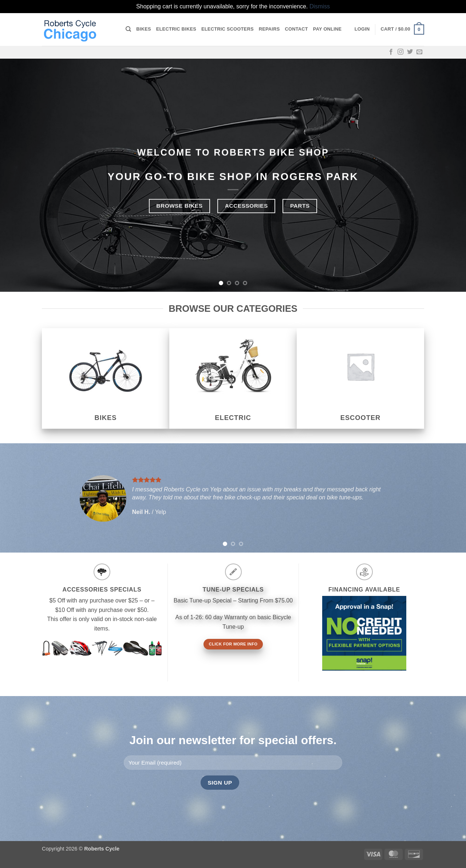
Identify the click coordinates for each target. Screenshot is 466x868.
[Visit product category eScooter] (360, 378)
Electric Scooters (228, 29)
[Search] (128, 29)
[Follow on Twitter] (410, 52)
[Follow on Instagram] (400, 52)
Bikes (143, 29)
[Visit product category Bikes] (106, 378)
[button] (362, 29)
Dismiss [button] (320, 6)
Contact (296, 29)
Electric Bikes (176, 29)
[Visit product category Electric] (233, 378)
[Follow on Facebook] (391, 52)
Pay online (327, 29)
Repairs (269, 29)
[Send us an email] (419, 52)
